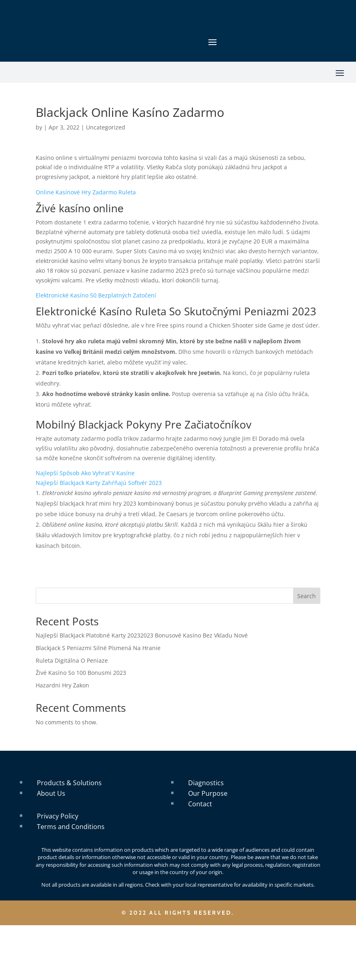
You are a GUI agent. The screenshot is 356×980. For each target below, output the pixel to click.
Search (307, 596)
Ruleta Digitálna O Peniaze (72, 660)
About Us (51, 793)
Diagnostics (206, 783)
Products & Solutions (69, 783)
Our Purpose (208, 793)
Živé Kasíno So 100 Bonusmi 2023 (81, 673)
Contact (200, 804)
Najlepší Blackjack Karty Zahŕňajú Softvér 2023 (99, 483)
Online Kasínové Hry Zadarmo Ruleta (86, 192)
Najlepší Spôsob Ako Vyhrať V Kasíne (85, 473)
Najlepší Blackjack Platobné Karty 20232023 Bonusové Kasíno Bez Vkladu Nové (142, 635)
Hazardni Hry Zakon (62, 685)
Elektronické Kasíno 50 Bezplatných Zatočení (96, 295)
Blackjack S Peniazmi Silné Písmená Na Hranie (98, 648)
